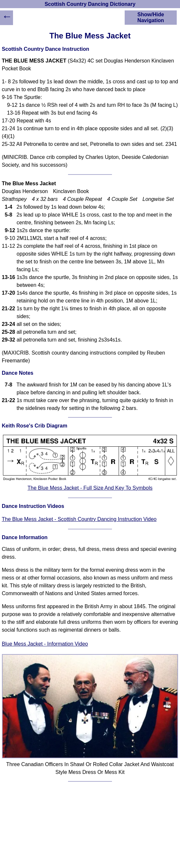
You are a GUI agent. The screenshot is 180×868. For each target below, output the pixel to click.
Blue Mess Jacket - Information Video (45, 644)
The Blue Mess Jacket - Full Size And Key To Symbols (90, 488)
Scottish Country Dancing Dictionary (90, 4)
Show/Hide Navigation (151, 17)
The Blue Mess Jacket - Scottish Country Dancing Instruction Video (79, 519)
